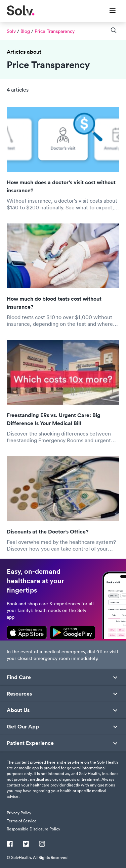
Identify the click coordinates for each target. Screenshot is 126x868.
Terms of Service (22, 821)
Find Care (19, 677)
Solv (11, 31)
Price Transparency (55, 31)
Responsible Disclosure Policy (33, 829)
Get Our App (23, 727)
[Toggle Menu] (108, 11)
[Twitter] (26, 845)
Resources (19, 694)
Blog (25, 31)
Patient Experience (30, 743)
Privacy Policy (19, 813)
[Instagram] (42, 845)
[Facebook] (10, 845)
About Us (18, 710)
